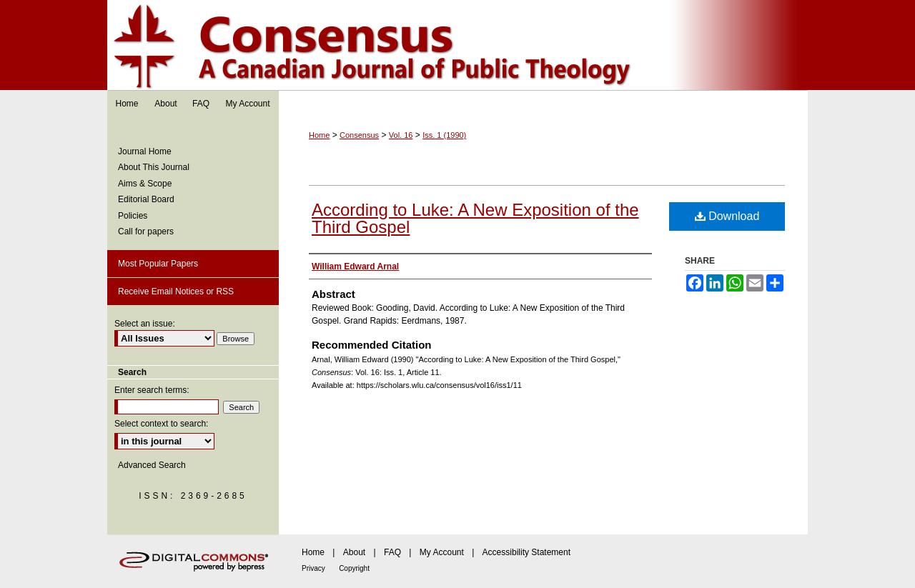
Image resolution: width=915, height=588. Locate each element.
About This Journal (154, 167)
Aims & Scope (145, 184)
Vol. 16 (401, 135)
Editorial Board (146, 199)
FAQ (392, 552)
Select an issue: (145, 324)
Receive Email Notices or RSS (176, 291)
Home (319, 135)
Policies (133, 216)
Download (727, 216)
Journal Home (145, 151)
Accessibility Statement (526, 552)
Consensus (457, 45)
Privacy (313, 568)
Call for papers (146, 231)
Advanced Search (152, 465)
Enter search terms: (152, 390)
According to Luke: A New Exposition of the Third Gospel (475, 218)
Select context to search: (161, 424)
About (354, 552)
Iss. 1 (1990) (444, 135)
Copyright (354, 568)
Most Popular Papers (158, 264)
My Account (442, 552)
